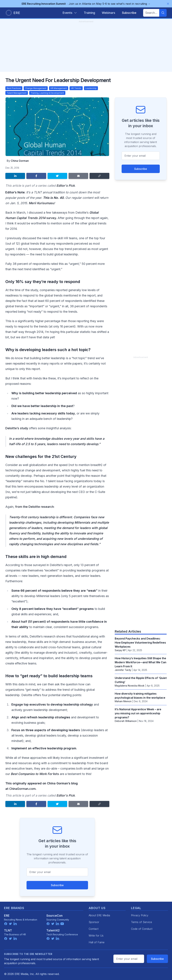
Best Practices (14, 88)
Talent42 (53, 930)
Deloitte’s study (17, 428)
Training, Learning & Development (47, 93)
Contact (94, 929)
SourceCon (55, 916)
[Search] (163, 13)
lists (35, 774)
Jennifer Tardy (123, 670)
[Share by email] (78, 176)
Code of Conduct (142, 929)
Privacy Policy (140, 915)
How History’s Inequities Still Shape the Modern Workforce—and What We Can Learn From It (141, 662)
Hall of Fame (97, 942)
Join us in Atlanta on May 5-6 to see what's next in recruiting (86, 4)
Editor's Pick (66, 186)
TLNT (8, 930)
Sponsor (94, 922)
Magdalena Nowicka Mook (130, 686)
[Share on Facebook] (36, 176)
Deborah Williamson (126, 721)
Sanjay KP (120, 650)
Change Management (36, 88)
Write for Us (96, 936)
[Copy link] (99, 176)
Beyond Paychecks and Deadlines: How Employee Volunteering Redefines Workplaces (140, 643)
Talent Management (17, 93)
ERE (7, 916)
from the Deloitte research (34, 507)
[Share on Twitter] (57, 176)
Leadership (91, 88)
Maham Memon (123, 701)
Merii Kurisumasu (41, 203)
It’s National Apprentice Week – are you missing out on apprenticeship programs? (138, 713)
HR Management (59, 88)
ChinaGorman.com (22, 789)
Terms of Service (142, 922)
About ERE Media (99, 915)
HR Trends (76, 88)
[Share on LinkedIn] (15, 176)
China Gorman (20, 161)
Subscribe (57, 885)
